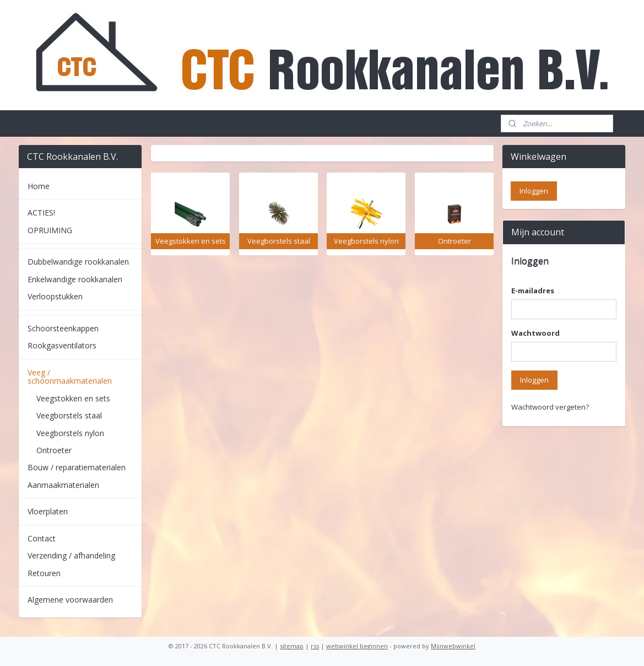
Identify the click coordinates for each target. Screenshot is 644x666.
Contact (42, 538)
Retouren (44, 573)
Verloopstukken (55, 296)
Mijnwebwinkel (453, 646)
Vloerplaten (48, 511)
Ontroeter (54, 450)
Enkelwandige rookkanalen (75, 279)
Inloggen (534, 380)
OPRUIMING (50, 230)
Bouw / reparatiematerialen (77, 467)
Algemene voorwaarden (70, 600)
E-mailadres (533, 291)
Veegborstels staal (69, 415)
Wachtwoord (535, 333)
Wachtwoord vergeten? (550, 407)
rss (315, 646)
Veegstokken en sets (73, 398)
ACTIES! (41, 213)
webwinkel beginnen (357, 646)
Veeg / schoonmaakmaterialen (70, 377)
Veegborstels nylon (70, 433)
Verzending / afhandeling (71, 555)
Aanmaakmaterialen (63, 485)
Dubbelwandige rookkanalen (78, 262)
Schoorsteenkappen (63, 328)
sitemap (292, 646)
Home (39, 186)
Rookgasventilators (62, 345)
